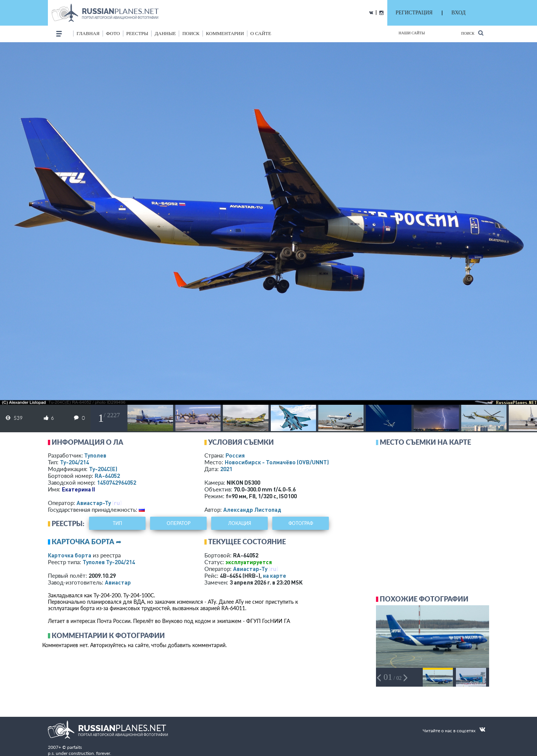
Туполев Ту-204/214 (109, 562)
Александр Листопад (252, 510)
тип (117, 523)
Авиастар (118, 582)
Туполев (95, 455)
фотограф (301, 523)
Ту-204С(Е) (103, 469)
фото (113, 33)
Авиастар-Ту (94, 503)
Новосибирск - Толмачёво (277, 462)
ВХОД (458, 13)
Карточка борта (70, 555)
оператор (179, 523)
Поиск (472, 33)
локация (240, 523)
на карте (275, 575)
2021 (226, 469)
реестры (137, 33)
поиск (191, 33)
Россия (235, 455)
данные (165, 33)
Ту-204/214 (74, 462)
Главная (88, 33)
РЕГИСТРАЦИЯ (414, 13)
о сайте (261, 33)
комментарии (225, 33)
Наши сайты (412, 33)
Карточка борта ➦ (87, 542)
